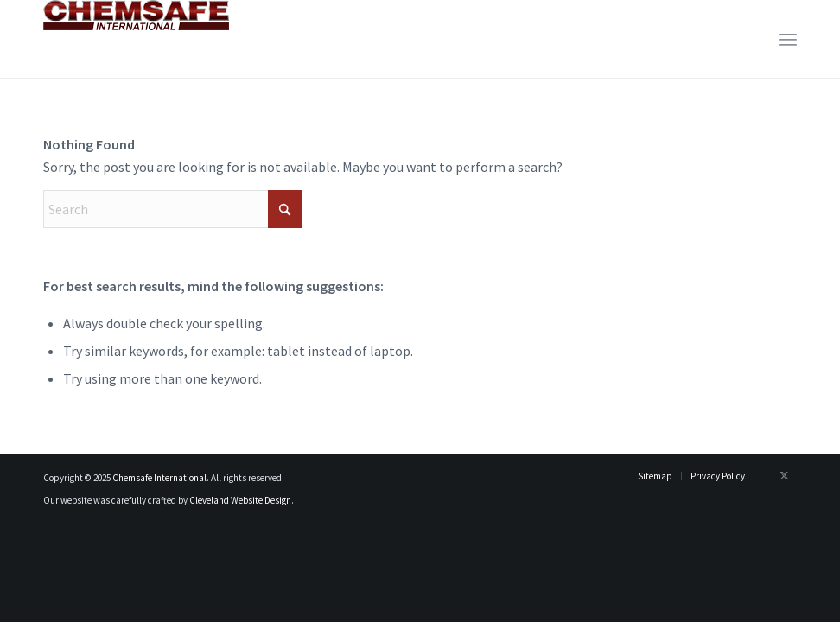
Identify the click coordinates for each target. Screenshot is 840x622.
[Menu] (788, 39)
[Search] (173, 209)
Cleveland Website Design (240, 500)
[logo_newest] (136, 39)
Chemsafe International (159, 478)
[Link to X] (784, 475)
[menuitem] (788, 39)
